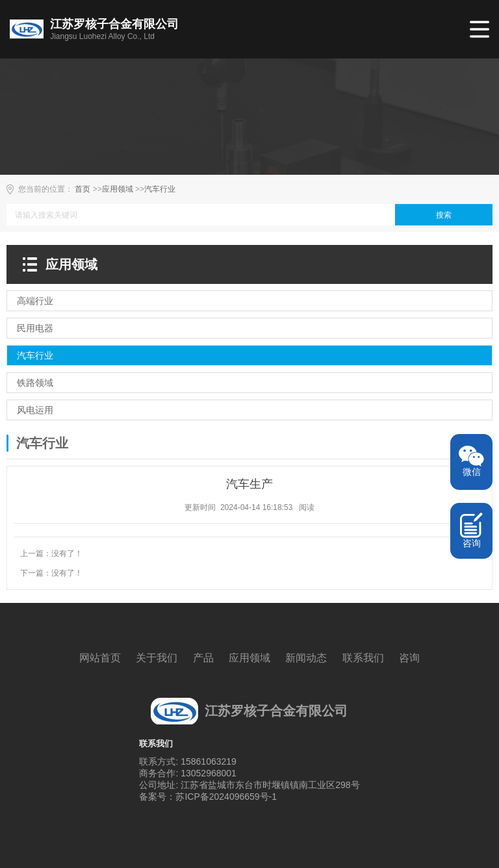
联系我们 (363, 658)
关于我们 (157, 658)
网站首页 (100, 658)
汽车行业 (160, 189)
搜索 (444, 215)
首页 (83, 189)
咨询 (409, 658)
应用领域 (118, 189)
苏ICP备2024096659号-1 (226, 797)
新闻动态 (306, 658)
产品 (203, 658)
